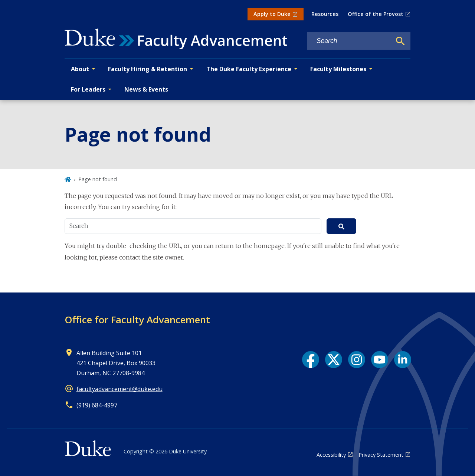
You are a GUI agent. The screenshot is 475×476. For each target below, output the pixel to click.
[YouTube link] (380, 360)
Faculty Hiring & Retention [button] (148, 69)
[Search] (400, 41)
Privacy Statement (381, 455)
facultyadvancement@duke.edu (119, 389)
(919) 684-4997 (97, 405)
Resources (325, 14)
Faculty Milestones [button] (338, 69)
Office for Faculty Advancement (137, 320)
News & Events (146, 89)
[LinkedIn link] (403, 360)
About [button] (80, 69)
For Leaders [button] (88, 89)
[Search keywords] (349, 41)
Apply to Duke (272, 14)
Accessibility (331, 455)
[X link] (334, 360)
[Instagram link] (357, 360)
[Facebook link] (311, 360)
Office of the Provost (376, 14)
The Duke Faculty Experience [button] (249, 69)
